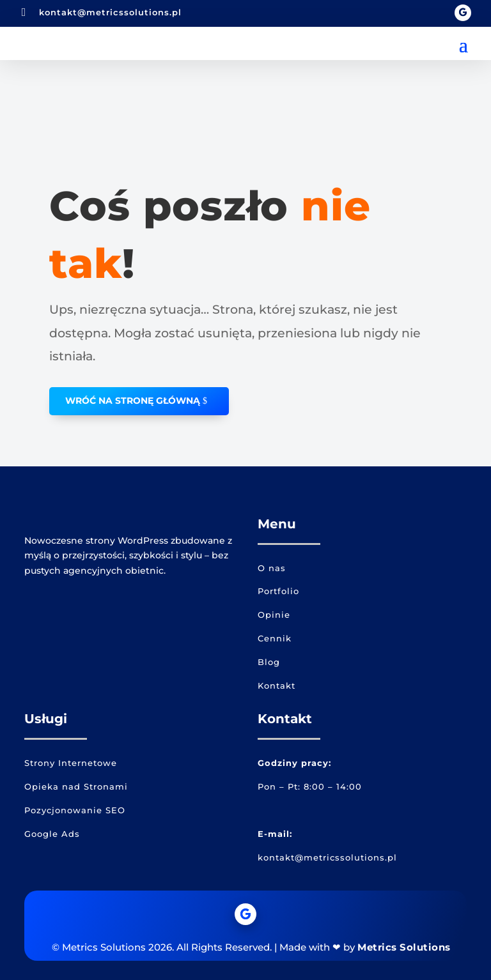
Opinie (274, 615)
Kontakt (277, 685)
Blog (269, 662)
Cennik (275, 638)
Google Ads (52, 834)
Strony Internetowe (71, 763)
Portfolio (278, 591)
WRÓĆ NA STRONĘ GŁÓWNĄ (133, 401)
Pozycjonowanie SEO (75, 810)
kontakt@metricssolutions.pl (110, 12)
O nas (272, 568)
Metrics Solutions (404, 947)
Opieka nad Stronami (76, 786)
